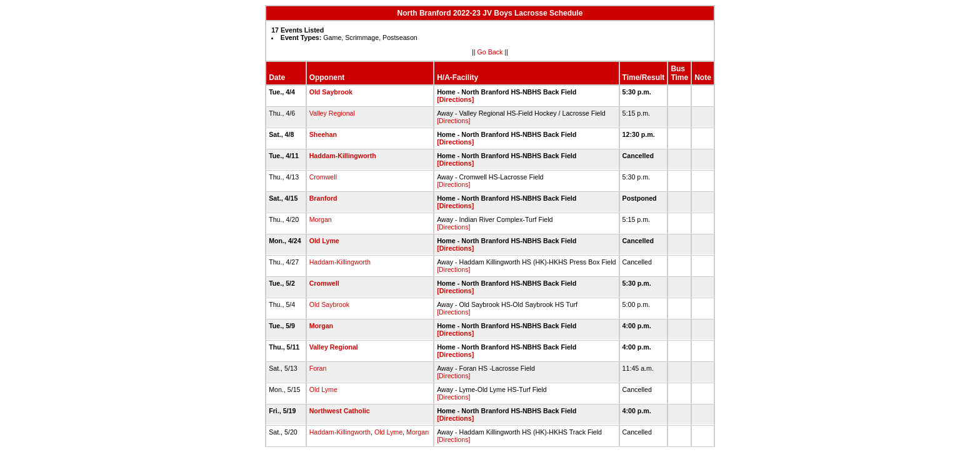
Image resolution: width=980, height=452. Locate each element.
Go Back (490, 52)
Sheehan (323, 134)
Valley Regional (332, 113)
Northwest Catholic (340, 411)
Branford (323, 198)
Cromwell (323, 177)
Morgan (321, 219)
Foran (318, 368)
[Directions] (455, 99)
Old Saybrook (331, 92)
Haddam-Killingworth (343, 156)
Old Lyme (324, 241)
